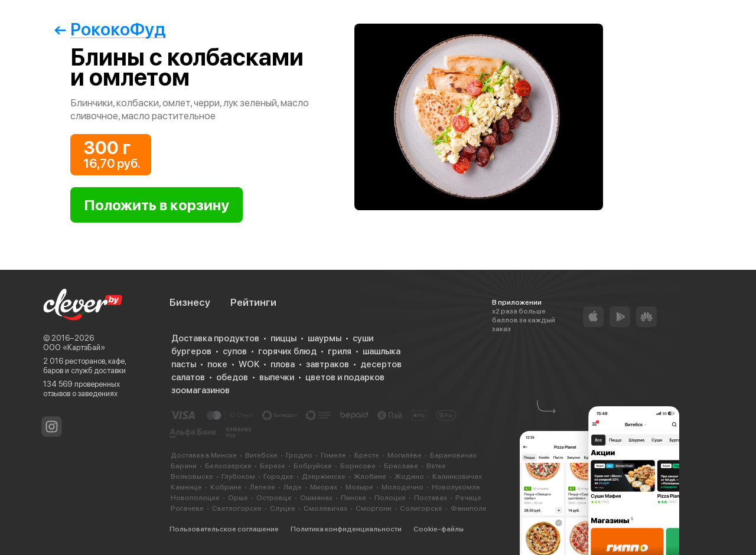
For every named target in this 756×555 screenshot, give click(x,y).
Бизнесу (190, 302)
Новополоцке (195, 498)
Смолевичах (325, 508)
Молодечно (403, 487)
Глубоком (238, 476)
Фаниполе (469, 508)
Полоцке (390, 498)
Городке (278, 476)
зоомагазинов (201, 390)
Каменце (186, 487)
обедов (232, 377)
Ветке (436, 466)
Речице (468, 498)
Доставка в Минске (204, 455)
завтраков (328, 364)
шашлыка (382, 351)
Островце (274, 498)
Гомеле (333, 455)
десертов (381, 364)
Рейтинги (253, 302)
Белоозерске (228, 466)
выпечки (277, 377)
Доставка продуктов (215, 338)
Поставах (431, 498)
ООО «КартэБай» (74, 347)
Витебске (261, 455)
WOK (249, 364)
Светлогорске (237, 508)
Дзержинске (324, 476)
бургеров (191, 351)
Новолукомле (456, 487)
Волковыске (192, 476)
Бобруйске (313, 466)
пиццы (283, 338)
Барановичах (453, 455)
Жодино (409, 476)
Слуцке (283, 508)
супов (235, 351)
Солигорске (421, 508)
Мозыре (359, 487)
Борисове (358, 466)
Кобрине (226, 487)
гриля (340, 351)
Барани (184, 466)
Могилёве (405, 455)
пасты (184, 364)
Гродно (299, 455)
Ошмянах (316, 498)
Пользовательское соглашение (224, 529)
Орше (238, 498)
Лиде (293, 487)
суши (363, 338)
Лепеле (263, 487)
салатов (188, 377)
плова (283, 364)
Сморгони (374, 508)
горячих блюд (287, 351)
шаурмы (325, 338)
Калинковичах (457, 476)
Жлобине (370, 476)
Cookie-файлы (439, 529)
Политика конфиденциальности (346, 529)
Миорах (324, 487)
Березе (273, 466)
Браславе (401, 466)
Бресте (367, 455)
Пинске (353, 498)
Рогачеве (187, 508)
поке (217, 364)
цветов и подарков (345, 377)
